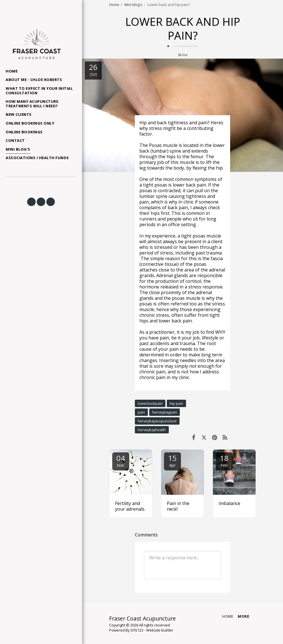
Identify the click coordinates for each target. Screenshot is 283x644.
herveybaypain (165, 412)
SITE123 (137, 630)
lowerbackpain (150, 403)
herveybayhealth (152, 430)
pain (141, 412)
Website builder (160, 630)
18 (224, 460)
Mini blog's (133, 5)
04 (121, 460)
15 (172, 460)
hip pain (176, 403)
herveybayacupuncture (157, 421)
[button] (31, 202)
